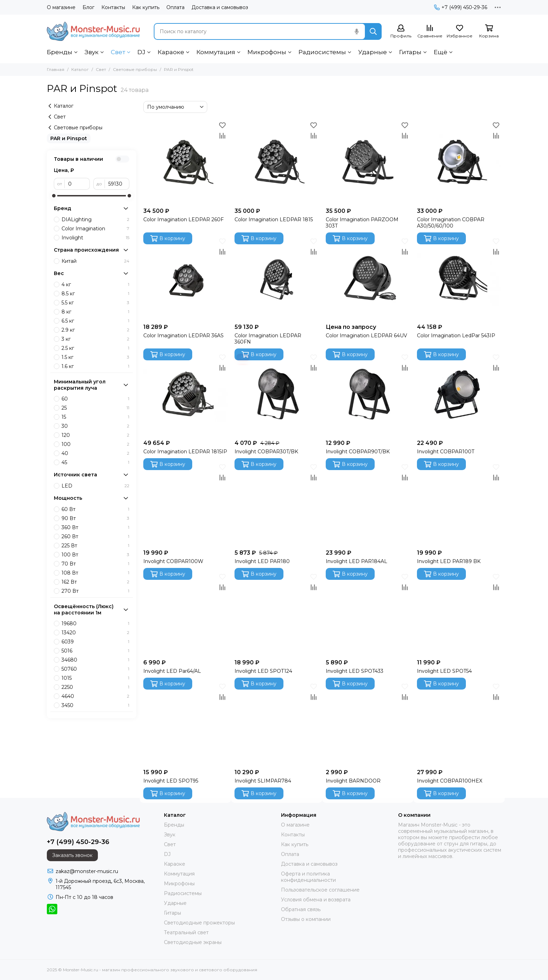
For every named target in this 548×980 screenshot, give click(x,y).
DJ (141, 52)
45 (95, 462)
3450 (95, 705)
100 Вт (95, 555)
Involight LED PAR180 (262, 561)
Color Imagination (95, 229)
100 (95, 444)
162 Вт (95, 582)
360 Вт (95, 527)
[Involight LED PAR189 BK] (459, 504)
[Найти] (373, 31)
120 (95, 435)
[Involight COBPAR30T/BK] (277, 394)
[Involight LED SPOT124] (277, 614)
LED (95, 486)
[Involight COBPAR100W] (185, 504)
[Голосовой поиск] (356, 31)
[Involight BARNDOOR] (368, 723)
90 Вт (95, 518)
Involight (95, 238)
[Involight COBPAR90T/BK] (368, 394)
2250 (95, 687)
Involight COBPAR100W (173, 561)
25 (95, 408)
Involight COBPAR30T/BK (266, 452)
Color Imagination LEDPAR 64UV (366, 336)
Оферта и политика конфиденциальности (308, 877)
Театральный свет (186, 932)
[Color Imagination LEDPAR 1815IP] (185, 394)
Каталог (80, 69)
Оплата (175, 7)
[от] (77, 184)
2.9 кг (95, 330)
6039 (95, 642)
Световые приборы (135, 69)
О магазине (61, 7)
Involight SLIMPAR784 (263, 781)
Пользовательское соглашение (320, 890)
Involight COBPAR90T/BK (358, 452)
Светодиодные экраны (193, 942)
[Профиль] (401, 32)
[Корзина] (489, 32)
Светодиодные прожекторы (199, 923)
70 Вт (95, 564)
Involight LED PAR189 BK (449, 561)
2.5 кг (95, 348)
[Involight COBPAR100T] (459, 394)
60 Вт (95, 509)
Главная (56, 69)
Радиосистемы (322, 52)
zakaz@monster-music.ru (87, 871)
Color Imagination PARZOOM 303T (362, 223)
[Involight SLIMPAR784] (277, 723)
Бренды (60, 52)
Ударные (373, 52)
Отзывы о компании (306, 919)
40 (95, 453)
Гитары (410, 52)
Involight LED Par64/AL (172, 671)
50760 (95, 669)
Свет (118, 52)
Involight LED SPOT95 (171, 781)
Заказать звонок (72, 855)
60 (95, 399)
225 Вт (95, 546)
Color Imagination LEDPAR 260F (183, 219)
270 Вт (95, 591)
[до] (117, 184)
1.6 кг (95, 366)
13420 (95, 633)
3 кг (95, 339)
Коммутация (216, 52)
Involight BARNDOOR (353, 781)
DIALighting (95, 219)
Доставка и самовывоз (220, 7)
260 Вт (95, 536)
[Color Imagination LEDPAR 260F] (185, 162)
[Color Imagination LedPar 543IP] (459, 278)
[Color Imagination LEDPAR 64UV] (368, 278)
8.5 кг (95, 294)
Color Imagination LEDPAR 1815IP (185, 452)
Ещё (441, 52)
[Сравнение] (430, 32)
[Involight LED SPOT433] (368, 614)
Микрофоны (267, 52)
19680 (95, 624)
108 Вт (95, 573)
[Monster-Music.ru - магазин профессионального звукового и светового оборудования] (93, 31)
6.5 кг (95, 321)
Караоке (171, 52)
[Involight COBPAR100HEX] (459, 723)
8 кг (95, 312)
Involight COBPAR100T (446, 452)
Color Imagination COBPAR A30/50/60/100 (451, 223)
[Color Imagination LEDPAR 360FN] (277, 278)
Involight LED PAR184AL (356, 561)
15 (95, 417)
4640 (95, 696)
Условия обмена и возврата (316, 900)
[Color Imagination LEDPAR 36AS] (185, 278)
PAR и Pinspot (69, 138)
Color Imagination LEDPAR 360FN (268, 339)
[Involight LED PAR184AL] (368, 504)
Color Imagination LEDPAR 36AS (183, 336)
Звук (92, 52)
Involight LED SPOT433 (355, 671)
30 (95, 426)
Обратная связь (301, 909)
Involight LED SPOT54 (444, 671)
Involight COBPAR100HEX (450, 781)
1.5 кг (95, 357)
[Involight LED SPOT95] (185, 723)
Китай (95, 261)
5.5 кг (95, 303)
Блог (88, 7)
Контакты (113, 7)
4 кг (95, 284)
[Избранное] (460, 32)
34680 (95, 660)
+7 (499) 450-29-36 (461, 7)
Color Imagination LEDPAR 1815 (274, 219)
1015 (95, 678)
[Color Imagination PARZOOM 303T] (368, 162)
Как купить (146, 7)
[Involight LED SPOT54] (459, 614)
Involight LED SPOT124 (263, 671)
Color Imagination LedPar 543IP (456, 336)
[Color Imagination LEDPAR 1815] (277, 162)
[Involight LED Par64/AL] (185, 614)
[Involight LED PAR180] (277, 504)
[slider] (54, 196)
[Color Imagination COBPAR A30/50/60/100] (459, 162)
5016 (95, 651)
